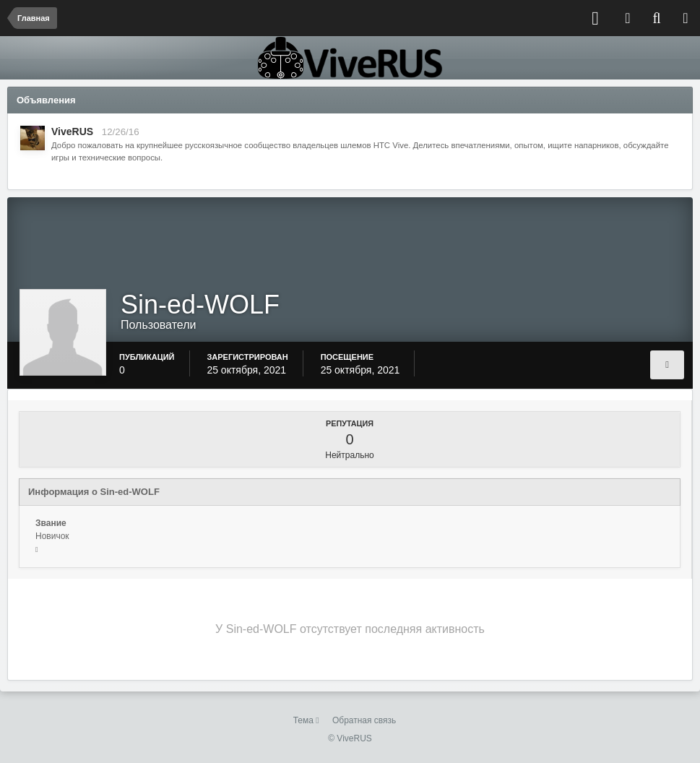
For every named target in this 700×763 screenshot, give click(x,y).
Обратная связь (364, 720)
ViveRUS (72, 132)
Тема (306, 720)
